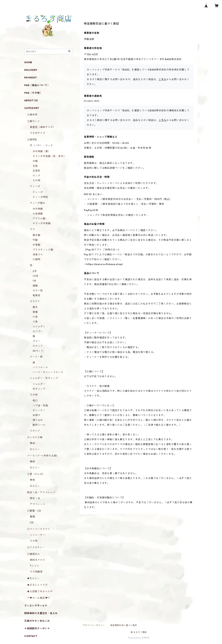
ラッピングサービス (36, 606)
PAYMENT (31, 78)
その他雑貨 (36, 572)
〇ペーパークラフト (39, 529)
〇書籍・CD (34, 511)
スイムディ (39, 327)
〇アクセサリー (36, 547)
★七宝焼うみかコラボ (40, 591)
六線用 (36, 259)
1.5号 (35, 276)
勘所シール (39, 425)
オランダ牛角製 (42, 223)
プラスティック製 (43, 250)
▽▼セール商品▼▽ (39, 598)
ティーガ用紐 (40, 197)
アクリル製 (39, 218)
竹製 (35, 240)
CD (32, 522)
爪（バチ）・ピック (41, 145)
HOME (28, 62)
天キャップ (39, 389)
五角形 (36, 171)
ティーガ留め (38, 203)
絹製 (35, 286)
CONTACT (31, 636)
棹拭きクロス (38, 560)
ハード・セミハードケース (48, 372)
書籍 (32, 517)
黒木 (35, 307)
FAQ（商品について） (37, 85)
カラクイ (35, 301)
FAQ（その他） (33, 93)
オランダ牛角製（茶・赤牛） (49, 156)
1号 (34, 281)
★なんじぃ (33, 578)
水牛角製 (38, 209)
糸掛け (36, 415)
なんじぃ (35, 449)
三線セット (33, 121)
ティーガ (35, 186)
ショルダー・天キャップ (44, 378)
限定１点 (35, 498)
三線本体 (32, 115)
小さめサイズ (38, 133)
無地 (32, 443)
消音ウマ (38, 254)
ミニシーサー (38, 535)
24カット (38, 351)
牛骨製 (36, 245)
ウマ (32, 229)
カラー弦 (38, 290)
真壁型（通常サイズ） (43, 127)
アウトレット (38, 504)
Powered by (139, 638)
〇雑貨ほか (33, 554)
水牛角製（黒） (42, 151)
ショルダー (39, 384)
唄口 (35, 401)
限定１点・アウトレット (41, 492)
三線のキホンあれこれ (37, 621)
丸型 (35, 166)
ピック (36, 176)
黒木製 (36, 235)
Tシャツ (35, 566)
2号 (35, 271)
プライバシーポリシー (94, 625)
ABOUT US (31, 100)
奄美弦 (36, 295)
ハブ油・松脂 (40, 405)
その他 (36, 180)
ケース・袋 (36, 357)
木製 (35, 161)
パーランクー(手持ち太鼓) (42, 456)
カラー (36, 341)
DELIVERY (31, 70)
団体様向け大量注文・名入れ (41, 613)
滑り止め (38, 420)
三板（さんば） (36, 474)
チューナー (39, 410)
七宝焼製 (38, 214)
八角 (35, 322)
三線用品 (32, 140)
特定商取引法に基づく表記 (124, 625)
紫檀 (35, 312)
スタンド (35, 431)
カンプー (38, 331)
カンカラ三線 (35, 437)
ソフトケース (40, 367)
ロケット (38, 346)
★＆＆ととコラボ (37, 585)
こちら (162, 79)
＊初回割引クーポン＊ (37, 628)
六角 (35, 317)
